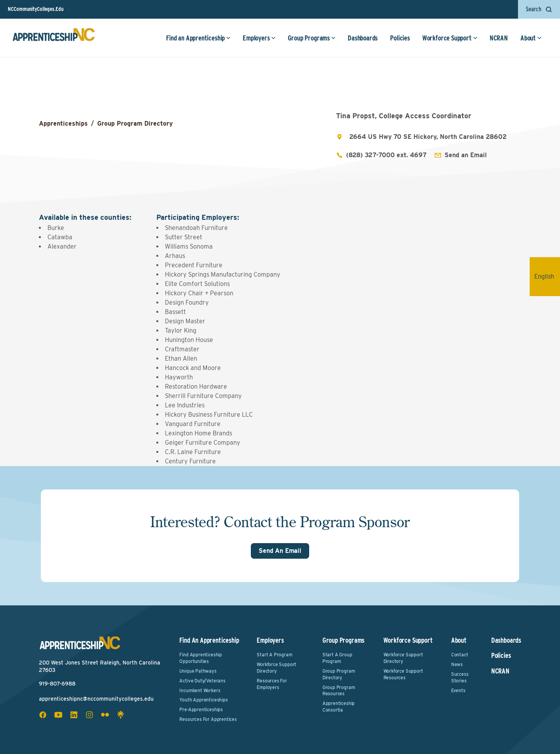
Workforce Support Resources (403, 674)
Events (458, 690)
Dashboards (363, 38)
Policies (400, 38)
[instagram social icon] (89, 715)
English (547, 276)
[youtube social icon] (58, 715)
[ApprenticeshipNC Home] (54, 38)
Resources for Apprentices (208, 719)
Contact (460, 655)
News (457, 664)
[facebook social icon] (43, 715)
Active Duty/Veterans (202, 681)
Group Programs (312, 38)
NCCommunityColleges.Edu (36, 9)
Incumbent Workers (200, 690)
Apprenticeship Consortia (339, 707)
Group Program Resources (339, 691)
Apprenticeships (63, 124)
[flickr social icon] (105, 715)
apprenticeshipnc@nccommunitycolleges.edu (96, 699)
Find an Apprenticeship (198, 38)
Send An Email (280, 551)
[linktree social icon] (121, 715)
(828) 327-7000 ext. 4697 (386, 155)
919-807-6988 (57, 684)
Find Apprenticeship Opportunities (201, 658)
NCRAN (499, 38)
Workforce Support (450, 38)
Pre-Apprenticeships (201, 709)
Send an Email (466, 155)
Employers (259, 38)
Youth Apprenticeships (203, 700)
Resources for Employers (272, 684)
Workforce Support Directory (276, 668)
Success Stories (460, 677)
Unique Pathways (198, 671)
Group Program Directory (135, 124)
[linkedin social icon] (74, 715)
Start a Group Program (337, 658)
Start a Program (274, 655)
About (531, 38)
